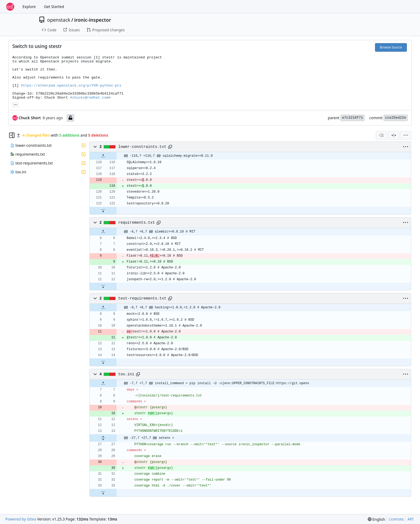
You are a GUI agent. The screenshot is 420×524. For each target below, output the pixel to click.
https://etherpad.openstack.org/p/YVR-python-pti (71, 86)
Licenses (396, 519)
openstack (59, 20)
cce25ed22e (396, 118)
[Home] (10, 7)
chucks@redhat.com (90, 98)
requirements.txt (136, 223)
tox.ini (126, 374)
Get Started (54, 7)
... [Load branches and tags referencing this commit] (16, 104)
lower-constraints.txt (142, 147)
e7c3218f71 (352, 118)
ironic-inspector (93, 20)
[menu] (406, 135)
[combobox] (381, 135)
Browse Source (391, 47)
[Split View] (394, 135)
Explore (29, 7)
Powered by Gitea (21, 519)
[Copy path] (170, 147)
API (410, 519)
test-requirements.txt (142, 298)
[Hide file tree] (12, 135)
